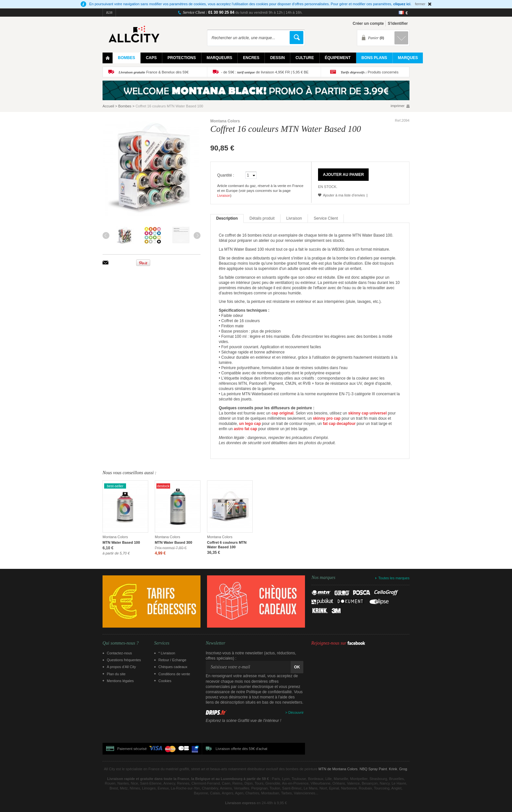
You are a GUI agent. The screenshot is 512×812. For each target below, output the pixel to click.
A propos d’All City (121, 667)
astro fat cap (245, 429)
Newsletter (216, 643)
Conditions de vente (174, 674)
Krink (393, 769)
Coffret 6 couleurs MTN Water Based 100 (227, 545)
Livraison (224, 196)
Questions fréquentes (124, 660)
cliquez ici (402, 4)
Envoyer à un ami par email (105, 263)
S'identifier (398, 23)
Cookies (165, 681)
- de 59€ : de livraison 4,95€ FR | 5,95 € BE (265, 72)
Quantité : (226, 175)
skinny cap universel (367, 413)
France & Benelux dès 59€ (153, 72)
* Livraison (167, 653)
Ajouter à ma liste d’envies (344, 195)
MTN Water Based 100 (121, 542)
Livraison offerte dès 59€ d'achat (241, 749)
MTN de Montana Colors (338, 769)
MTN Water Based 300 (174, 542)
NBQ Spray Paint (373, 769)
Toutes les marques (394, 578)
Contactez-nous (119, 653)
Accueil (108, 106)
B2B (109, 12)
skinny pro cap (327, 418)
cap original (282, 413)
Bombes (125, 106)
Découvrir (296, 712)
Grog (403, 769)
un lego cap (250, 424)
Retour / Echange (172, 660)
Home (108, 58)
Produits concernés (369, 72)
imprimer (398, 106)
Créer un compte (368, 23)
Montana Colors (225, 121)
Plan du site (116, 674)
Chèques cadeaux (173, 667)
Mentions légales (120, 681)
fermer (420, 4)
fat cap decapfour (339, 424)
